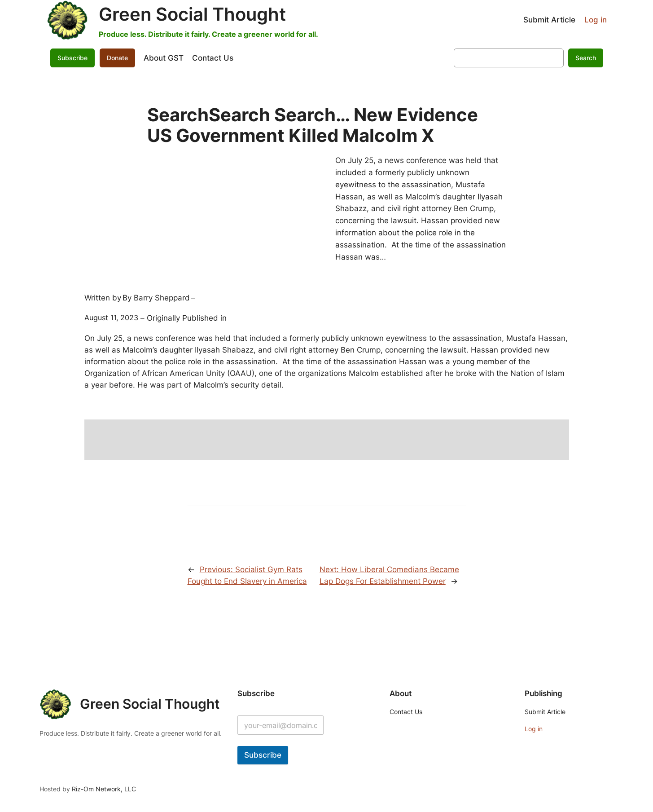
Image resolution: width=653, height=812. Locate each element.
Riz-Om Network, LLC (104, 789)
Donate (117, 58)
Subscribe (72, 58)
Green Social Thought (192, 14)
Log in (596, 20)
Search (586, 58)
